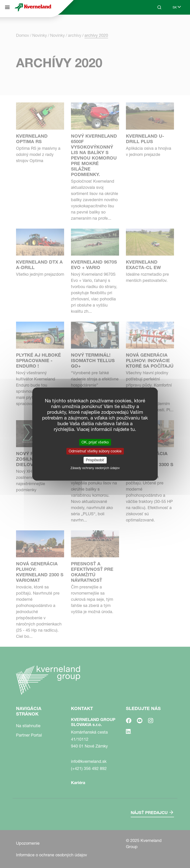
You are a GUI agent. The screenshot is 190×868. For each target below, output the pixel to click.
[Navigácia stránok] (7, 7)
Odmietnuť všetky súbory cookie (95, 451)
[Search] (159, 7)
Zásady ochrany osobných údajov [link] (95, 468)
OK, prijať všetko (95, 442)
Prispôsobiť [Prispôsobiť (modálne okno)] (95, 460)
